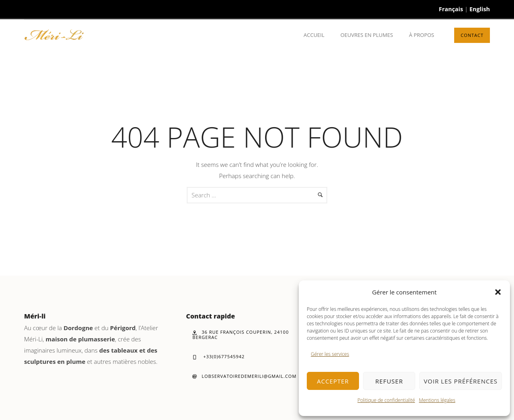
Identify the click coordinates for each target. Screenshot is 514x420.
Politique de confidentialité (386, 400)
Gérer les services (330, 354)
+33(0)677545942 (218, 356)
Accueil (314, 35)
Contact (472, 35)
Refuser (389, 381)
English (480, 9)
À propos (422, 35)
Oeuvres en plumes (367, 35)
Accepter (333, 381)
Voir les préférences (461, 381)
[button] (498, 292)
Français (451, 9)
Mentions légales (437, 400)
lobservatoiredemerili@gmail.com (244, 376)
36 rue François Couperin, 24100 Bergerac (241, 335)
